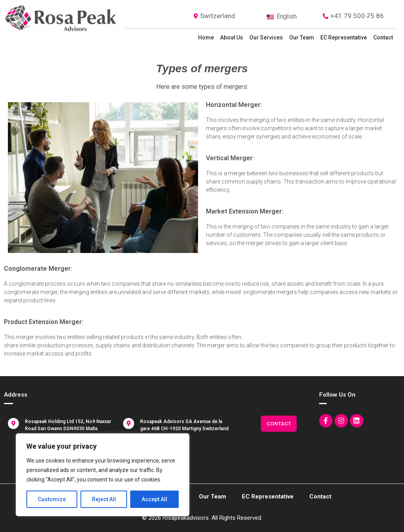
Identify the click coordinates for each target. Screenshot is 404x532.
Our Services (266, 37)
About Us (232, 37)
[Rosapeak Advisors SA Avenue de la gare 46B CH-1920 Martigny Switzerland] (129, 423)
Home (206, 37)
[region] (103, 475)
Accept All (154, 499)
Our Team (302, 37)
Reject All (104, 499)
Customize (52, 499)
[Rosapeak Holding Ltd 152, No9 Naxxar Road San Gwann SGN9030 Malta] (13, 423)
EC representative (344, 37)
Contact (383, 37)
